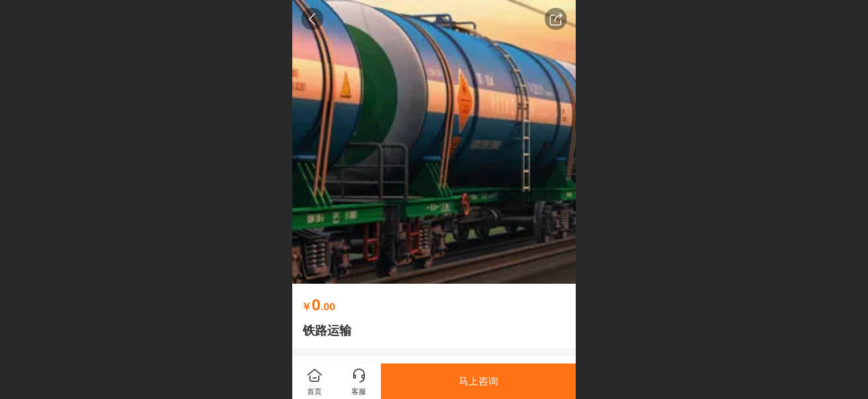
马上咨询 (478, 381)
